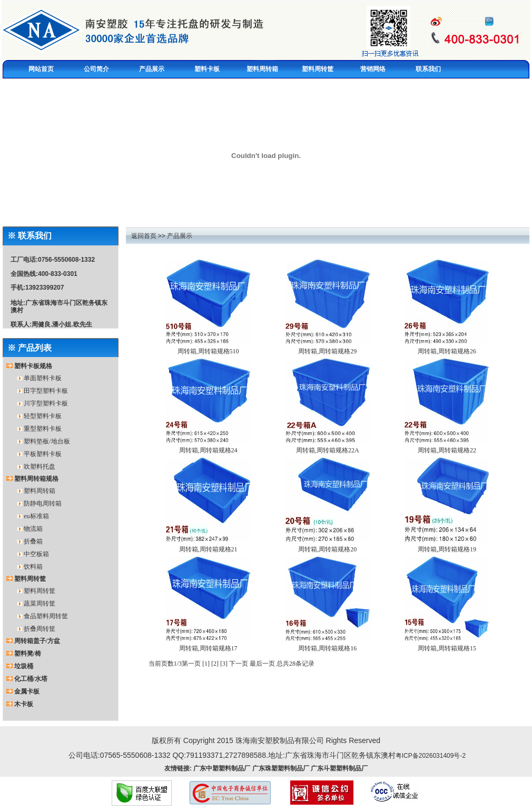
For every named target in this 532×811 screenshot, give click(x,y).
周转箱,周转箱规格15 (447, 648)
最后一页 (262, 664)
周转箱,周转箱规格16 (327, 648)
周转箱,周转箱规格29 (327, 351)
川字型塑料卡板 (46, 403)
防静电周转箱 (43, 503)
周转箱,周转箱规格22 (447, 450)
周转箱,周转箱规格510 (208, 351)
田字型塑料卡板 (46, 391)
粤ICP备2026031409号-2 (431, 756)
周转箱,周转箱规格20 (327, 549)
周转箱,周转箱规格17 (208, 648)
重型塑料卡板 (43, 429)
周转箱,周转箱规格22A (328, 450)
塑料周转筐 (40, 591)
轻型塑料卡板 (43, 416)
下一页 (239, 664)
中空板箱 (36, 554)
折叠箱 (33, 541)
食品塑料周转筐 (46, 616)
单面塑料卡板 (43, 378)
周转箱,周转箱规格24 (208, 450)
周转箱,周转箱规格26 (447, 351)
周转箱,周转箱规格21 (208, 549)
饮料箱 (33, 567)
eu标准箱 (36, 516)
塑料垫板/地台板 (47, 441)
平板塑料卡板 (43, 454)
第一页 (191, 664)
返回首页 (144, 236)
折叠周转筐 (40, 629)
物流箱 (33, 529)
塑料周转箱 (40, 491)
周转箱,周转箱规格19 (447, 549)
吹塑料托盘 (40, 467)
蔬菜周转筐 (40, 604)
